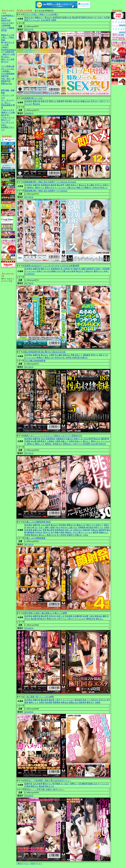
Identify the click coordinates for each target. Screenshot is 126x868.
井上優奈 (90, 185)
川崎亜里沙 (60, 439)
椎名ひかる (50, 188)
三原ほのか (89, 271)
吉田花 (72, 441)
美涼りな (95, 355)
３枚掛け (5, 47)
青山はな (48, 18)
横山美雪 (60, 185)
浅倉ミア (65, 441)
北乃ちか (94, 101)
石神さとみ (41, 271)
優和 (47, 528)
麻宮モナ (90, 702)
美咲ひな (52, 101)
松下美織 (55, 532)
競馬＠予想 (6, 20)
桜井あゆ (98, 616)
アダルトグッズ (8, 117)
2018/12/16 (29, 30)
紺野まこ (74, 784)
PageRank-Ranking (8, 50)
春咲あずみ (91, 619)
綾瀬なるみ (67, 18)
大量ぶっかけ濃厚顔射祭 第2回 (38, 522)
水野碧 (28, 535)
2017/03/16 (29, 453)
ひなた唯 (77, 532)
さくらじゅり (35, 20)
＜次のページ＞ (36, 863)
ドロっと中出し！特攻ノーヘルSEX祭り (42, 14)
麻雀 (3, 93)
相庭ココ (80, 188)
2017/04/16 (29, 283)
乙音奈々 (98, 269)
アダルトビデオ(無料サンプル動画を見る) (8, 112)
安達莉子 (70, 535)
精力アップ (6, 120)
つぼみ (85, 535)
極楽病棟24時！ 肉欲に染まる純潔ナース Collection (46, 191)
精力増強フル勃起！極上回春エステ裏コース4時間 (46, 613)
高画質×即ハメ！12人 (34, 98)
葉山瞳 (75, 18)
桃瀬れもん (104, 532)
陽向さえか (45, 269)
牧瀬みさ (40, 358)
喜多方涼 (44, 101)
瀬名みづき (49, 358)
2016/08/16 (29, 796)
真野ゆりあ (71, 525)
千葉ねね (94, 530)
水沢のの (76, 101)
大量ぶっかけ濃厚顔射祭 (35, 538)
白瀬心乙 (84, 358)
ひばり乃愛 (61, 271)
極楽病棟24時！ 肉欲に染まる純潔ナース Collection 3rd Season (50, 182)
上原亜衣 (51, 441)
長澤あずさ (58, 444)
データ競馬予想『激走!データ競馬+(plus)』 (8, 54)
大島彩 (62, 532)
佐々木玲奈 (65, 269)
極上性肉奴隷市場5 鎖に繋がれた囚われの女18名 (45, 352)
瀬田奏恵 (87, 355)
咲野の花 (36, 101)
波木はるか (29, 18)
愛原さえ (31, 444)
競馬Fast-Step (6, 84)
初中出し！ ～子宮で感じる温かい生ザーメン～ (45, 789)
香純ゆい (31, 188)
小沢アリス (77, 444)
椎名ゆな (35, 535)
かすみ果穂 (51, 271)
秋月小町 (31, 528)
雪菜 (73, 355)
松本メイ (104, 188)
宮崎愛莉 (82, 528)
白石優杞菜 (77, 616)
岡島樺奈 (57, 702)
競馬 (3, 90)
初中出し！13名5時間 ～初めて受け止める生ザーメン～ (48, 781)
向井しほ (68, 530)
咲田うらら (99, 528)
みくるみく (99, 18)
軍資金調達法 (7, 105)
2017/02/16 (29, 544)
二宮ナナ (102, 101)
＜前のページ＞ (23, 863)
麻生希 (53, 185)
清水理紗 (68, 101)
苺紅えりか (104, 355)
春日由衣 (90, 528)
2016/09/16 (29, 628)
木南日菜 (76, 358)
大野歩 (107, 528)
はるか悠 (94, 444)
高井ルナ (74, 185)
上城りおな (71, 188)
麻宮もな (35, 786)
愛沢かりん (40, 188)
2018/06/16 (29, 113)
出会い (4, 125)
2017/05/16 (29, 197)
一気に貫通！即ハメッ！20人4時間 (39, 697)
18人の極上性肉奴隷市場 (35, 361)
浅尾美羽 (60, 101)
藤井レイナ (40, 444)
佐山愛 (34, 441)
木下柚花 (74, 269)
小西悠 (53, 20)
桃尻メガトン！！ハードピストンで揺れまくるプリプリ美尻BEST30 (53, 436)
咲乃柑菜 (82, 18)
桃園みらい (39, 18)
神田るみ (67, 355)
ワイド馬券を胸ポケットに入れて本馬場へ (8, 69)
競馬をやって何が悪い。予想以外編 (8, 37)
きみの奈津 (45, 20)
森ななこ (87, 441)
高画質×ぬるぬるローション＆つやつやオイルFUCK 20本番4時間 (52, 266)
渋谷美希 (106, 269)
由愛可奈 (36, 185)
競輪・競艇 (10, 90)
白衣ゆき (90, 18)
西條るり (88, 188)
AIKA (43, 439)
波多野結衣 (57, 18)
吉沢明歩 (29, 101)
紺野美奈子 (42, 441)
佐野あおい (67, 444)
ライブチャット (8, 122)
